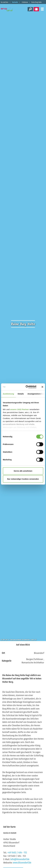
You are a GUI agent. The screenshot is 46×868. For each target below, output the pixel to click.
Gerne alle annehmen (23, 471)
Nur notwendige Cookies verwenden (23, 479)
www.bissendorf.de (22, 863)
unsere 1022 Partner (20, 409)
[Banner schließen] (42, 387)
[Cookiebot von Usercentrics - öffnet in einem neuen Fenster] (27, 387)
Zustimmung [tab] (8, 394)
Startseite (15, 2)
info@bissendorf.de (20, 859)
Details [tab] (21, 394)
